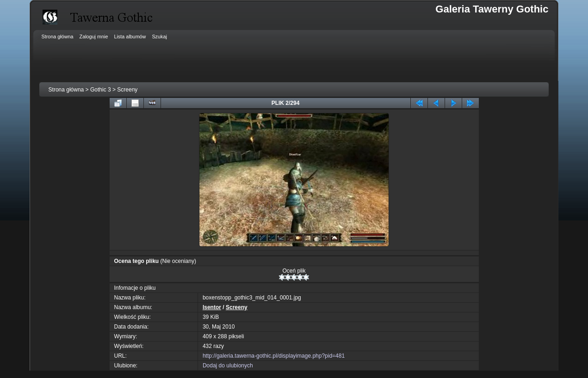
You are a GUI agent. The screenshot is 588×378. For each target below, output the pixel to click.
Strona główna (66, 90)
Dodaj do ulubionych (228, 366)
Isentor (212, 307)
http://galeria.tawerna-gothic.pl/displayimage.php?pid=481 (274, 356)
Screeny (127, 90)
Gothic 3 (101, 90)
